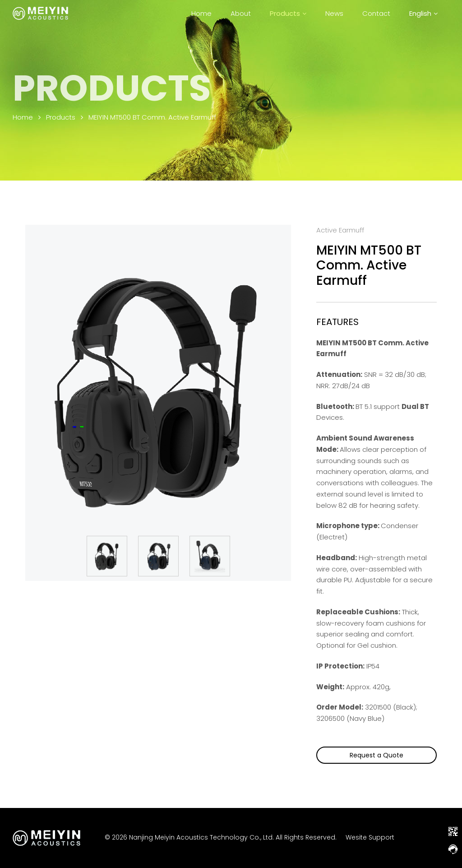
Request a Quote (377, 755)
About (241, 13)
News (334, 13)
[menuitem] (423, 13)
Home (201, 13)
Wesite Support (370, 837)
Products (285, 13)
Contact (376, 13)
